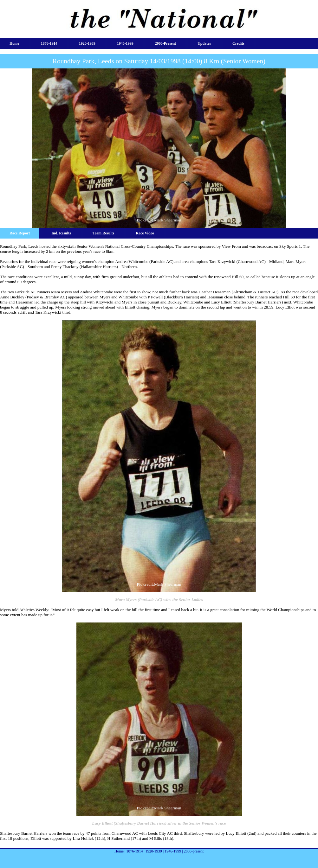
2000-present (165, 43)
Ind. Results (61, 233)
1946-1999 (125, 43)
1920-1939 (87, 43)
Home (14, 43)
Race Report (20, 233)
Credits (238, 43)
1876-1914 (49, 43)
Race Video (145, 233)
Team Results (104, 233)
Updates (204, 43)
